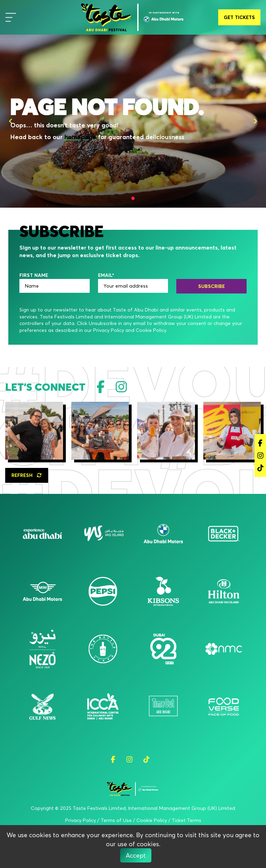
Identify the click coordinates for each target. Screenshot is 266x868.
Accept (136, 855)
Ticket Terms (187, 820)
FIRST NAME (34, 275)
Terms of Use (116, 820)
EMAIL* (106, 275)
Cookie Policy (152, 820)
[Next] (255, 121)
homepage (80, 137)
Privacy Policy (81, 820)
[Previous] (11, 121)
